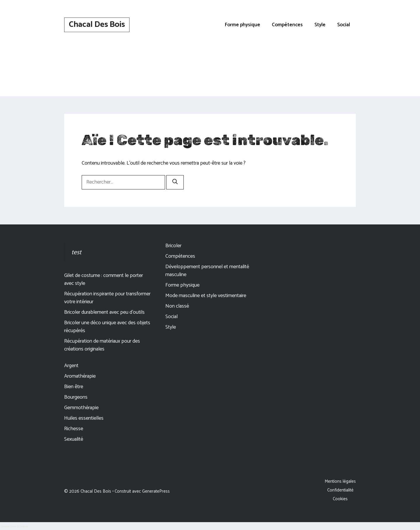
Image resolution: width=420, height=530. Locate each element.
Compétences (287, 25)
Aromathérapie (80, 376)
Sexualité (74, 439)
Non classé (177, 306)
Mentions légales (340, 481)
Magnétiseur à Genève (15, 526)
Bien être (74, 387)
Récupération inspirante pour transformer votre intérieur (107, 298)
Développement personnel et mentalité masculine (207, 271)
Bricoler (173, 246)
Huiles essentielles (84, 418)
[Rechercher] (175, 182)
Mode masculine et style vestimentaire (206, 296)
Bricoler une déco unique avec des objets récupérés (107, 327)
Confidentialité (340, 490)
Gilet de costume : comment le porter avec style (104, 279)
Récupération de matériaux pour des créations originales (102, 345)
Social (344, 25)
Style (320, 25)
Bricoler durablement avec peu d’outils (104, 312)
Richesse (74, 429)
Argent (71, 366)
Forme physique (243, 25)
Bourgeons (76, 397)
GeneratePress (156, 491)
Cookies (340, 499)
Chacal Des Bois (97, 25)
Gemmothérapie (81, 408)
